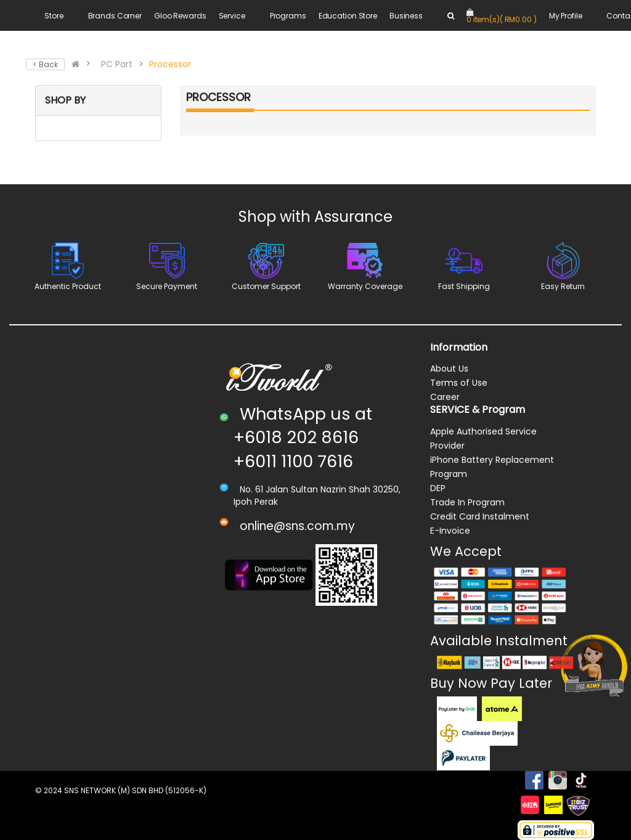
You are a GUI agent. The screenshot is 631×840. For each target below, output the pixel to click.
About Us (449, 369)
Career (445, 397)
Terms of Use (459, 383)
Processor (170, 64)
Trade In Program (467, 502)
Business (406, 16)
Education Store (348, 16)
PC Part (117, 64)
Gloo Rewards (180, 16)
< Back (45, 64)
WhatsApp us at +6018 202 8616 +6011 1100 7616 (303, 438)
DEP (438, 488)
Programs (288, 16)
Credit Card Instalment (480, 516)
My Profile (566, 16)
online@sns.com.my (297, 526)
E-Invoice (450, 531)
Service (232, 16)
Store (54, 16)
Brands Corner (115, 16)
